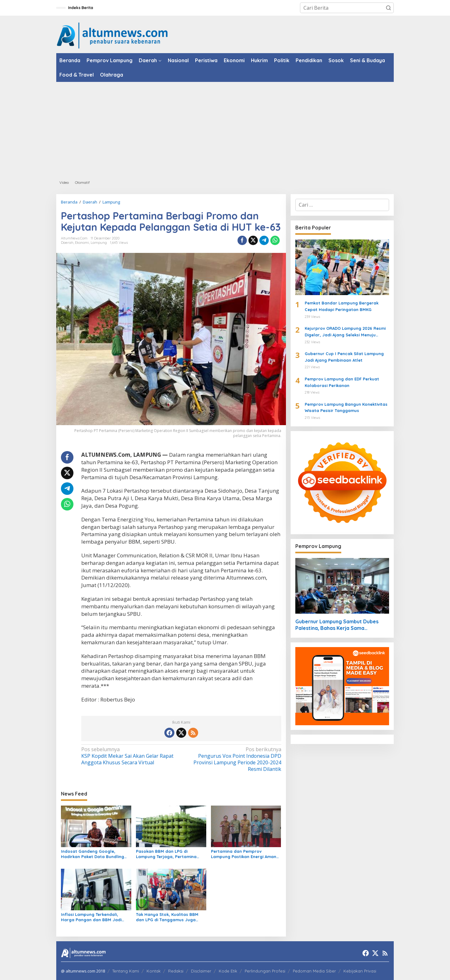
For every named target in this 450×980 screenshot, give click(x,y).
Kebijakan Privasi (360, 971)
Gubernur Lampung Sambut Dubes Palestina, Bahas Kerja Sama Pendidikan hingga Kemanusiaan (337, 625)
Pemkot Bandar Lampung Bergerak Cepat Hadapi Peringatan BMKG (342, 306)
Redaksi (176, 971)
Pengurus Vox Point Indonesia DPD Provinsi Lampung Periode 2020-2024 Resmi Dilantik (233, 759)
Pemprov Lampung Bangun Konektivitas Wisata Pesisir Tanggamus (346, 407)
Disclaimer (201, 971)
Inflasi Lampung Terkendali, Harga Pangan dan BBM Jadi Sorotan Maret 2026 (91, 917)
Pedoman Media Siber (314, 971)
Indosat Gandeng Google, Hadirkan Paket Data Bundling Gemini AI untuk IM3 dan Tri (92, 854)
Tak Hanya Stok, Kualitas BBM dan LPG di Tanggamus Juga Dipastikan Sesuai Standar (167, 917)
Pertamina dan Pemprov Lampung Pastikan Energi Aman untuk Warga (244, 854)
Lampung (99, 243)
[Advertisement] (225, 129)
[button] (388, 8)
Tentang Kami (126, 971)
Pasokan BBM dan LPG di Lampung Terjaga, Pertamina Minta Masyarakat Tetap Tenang (170, 854)
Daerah (67, 243)
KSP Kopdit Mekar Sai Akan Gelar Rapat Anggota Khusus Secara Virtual (129, 756)
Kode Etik (228, 971)
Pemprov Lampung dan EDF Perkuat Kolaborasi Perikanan (342, 382)
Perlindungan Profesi (265, 971)
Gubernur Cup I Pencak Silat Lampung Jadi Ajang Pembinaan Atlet (344, 357)
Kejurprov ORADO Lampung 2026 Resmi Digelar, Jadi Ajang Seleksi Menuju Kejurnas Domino (345, 332)
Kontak (154, 971)
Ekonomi (82, 243)
